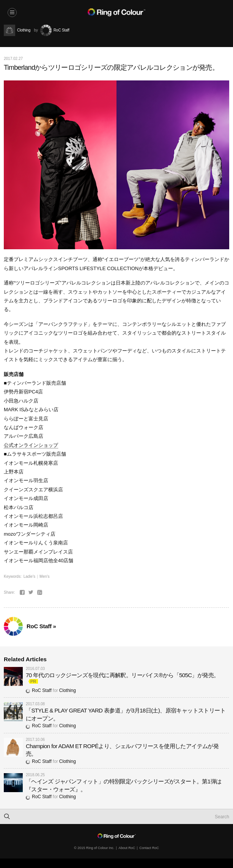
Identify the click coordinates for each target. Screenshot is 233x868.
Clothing (68, 690)
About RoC (127, 848)
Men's (44, 576)
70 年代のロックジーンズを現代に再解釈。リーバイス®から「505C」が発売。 (122, 675)
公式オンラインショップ (31, 445)
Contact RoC (149, 848)
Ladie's (29, 576)
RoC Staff (39, 690)
